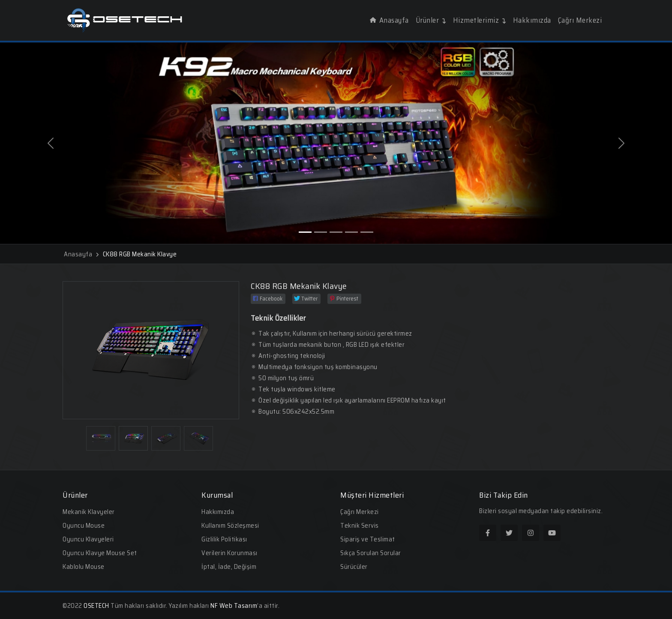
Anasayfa (389, 20)
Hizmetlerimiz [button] (480, 20)
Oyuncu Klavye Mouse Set (100, 553)
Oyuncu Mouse (84, 526)
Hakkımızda (532, 20)
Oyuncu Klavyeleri (88, 539)
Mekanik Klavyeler (89, 512)
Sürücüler (354, 567)
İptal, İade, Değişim (229, 567)
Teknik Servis (360, 526)
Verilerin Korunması (229, 553)
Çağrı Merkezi (580, 20)
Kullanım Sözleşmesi (230, 526)
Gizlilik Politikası (224, 539)
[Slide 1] (305, 232)
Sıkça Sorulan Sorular (371, 553)
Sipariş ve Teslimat (368, 539)
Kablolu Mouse (84, 567)
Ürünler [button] (431, 20)
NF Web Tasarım (234, 606)
